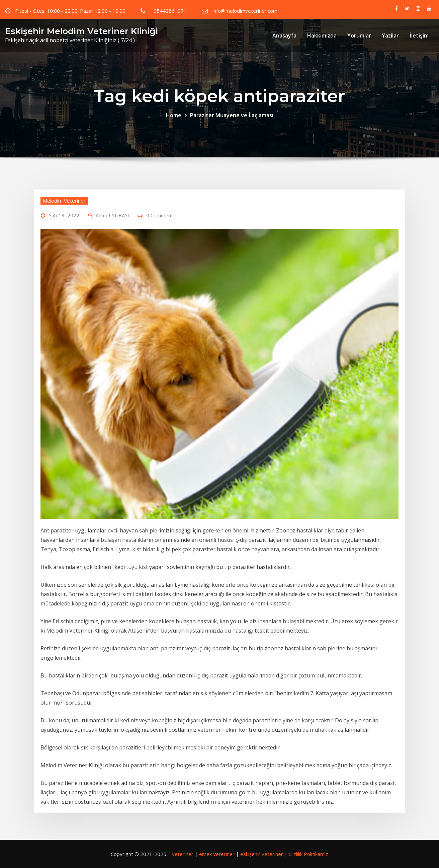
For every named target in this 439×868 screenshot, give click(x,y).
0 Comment (160, 215)
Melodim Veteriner (64, 201)
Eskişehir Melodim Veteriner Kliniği (81, 31)
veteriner (183, 854)
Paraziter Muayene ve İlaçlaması (232, 115)
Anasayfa (284, 35)
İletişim (419, 35)
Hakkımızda (322, 35)
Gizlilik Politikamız (309, 854)
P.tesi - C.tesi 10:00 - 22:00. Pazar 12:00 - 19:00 (70, 11)
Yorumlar (359, 35)
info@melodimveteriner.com (245, 11)
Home (174, 115)
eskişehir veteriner (262, 854)
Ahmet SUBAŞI (112, 215)
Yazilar (390, 35)
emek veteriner (217, 854)
